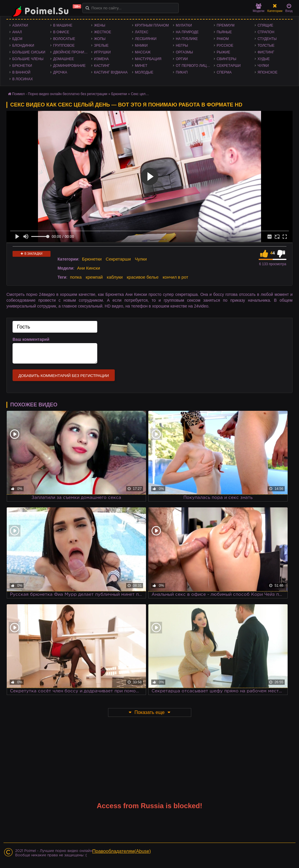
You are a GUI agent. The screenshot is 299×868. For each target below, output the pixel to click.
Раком (223, 39)
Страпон (266, 32)
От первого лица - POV (195, 66)
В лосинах (23, 79)
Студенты (267, 39)
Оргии (182, 59)
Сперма (224, 72)
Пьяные (224, 32)
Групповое (64, 46)
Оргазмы (184, 52)
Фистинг (266, 52)
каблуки (115, 277)
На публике (187, 39)
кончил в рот (175, 277)
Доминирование (69, 66)
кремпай (94, 277)
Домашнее (64, 59)
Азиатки (20, 25)
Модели (259, 8)
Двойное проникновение (72, 52)
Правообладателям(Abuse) (122, 851)
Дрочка (60, 72)
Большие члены (28, 59)
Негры (182, 46)
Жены (100, 25)
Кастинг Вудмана (111, 72)
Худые (264, 59)
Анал (17, 32)
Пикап (182, 72)
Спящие (265, 25)
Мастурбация (148, 59)
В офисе (61, 32)
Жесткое (103, 32)
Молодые (144, 72)
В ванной (21, 72)
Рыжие (223, 52)
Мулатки (184, 25)
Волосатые (64, 39)
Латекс (142, 32)
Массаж (143, 52)
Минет (141, 66)
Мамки (141, 46)
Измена (101, 59)
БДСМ (17, 39)
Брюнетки (22, 66)
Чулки (263, 66)
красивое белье (143, 277)
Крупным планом (152, 25)
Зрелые (101, 46)
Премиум (226, 25)
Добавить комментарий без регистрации (64, 376)
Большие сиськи (29, 52)
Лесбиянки (146, 39)
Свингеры (226, 59)
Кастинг (102, 66)
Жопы (100, 39)
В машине (63, 25)
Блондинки (23, 46)
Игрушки (102, 52)
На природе (187, 32)
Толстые (266, 46)
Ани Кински (89, 268)
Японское (267, 72)
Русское (225, 46)
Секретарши (229, 66)
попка (76, 277)
